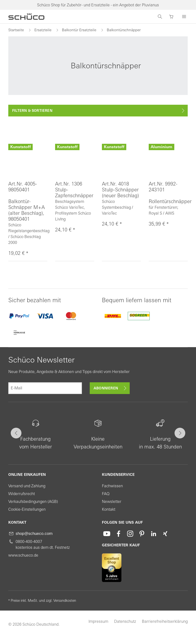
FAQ (106, 494)
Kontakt (109, 509)
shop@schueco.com (34, 534)
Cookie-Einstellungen (27, 509)
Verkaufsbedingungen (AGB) (33, 501)
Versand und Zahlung (27, 486)
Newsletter (112, 501)
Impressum (98, 621)
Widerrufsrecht (22, 494)
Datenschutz (125, 621)
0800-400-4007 (29, 541)
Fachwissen (112, 486)
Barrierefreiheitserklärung (165, 621)
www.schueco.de (23, 555)
